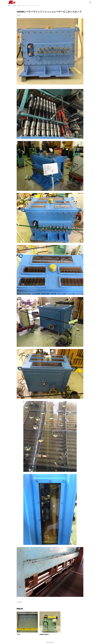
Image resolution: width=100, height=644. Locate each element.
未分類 (19, 15)
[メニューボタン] (90, 2)
